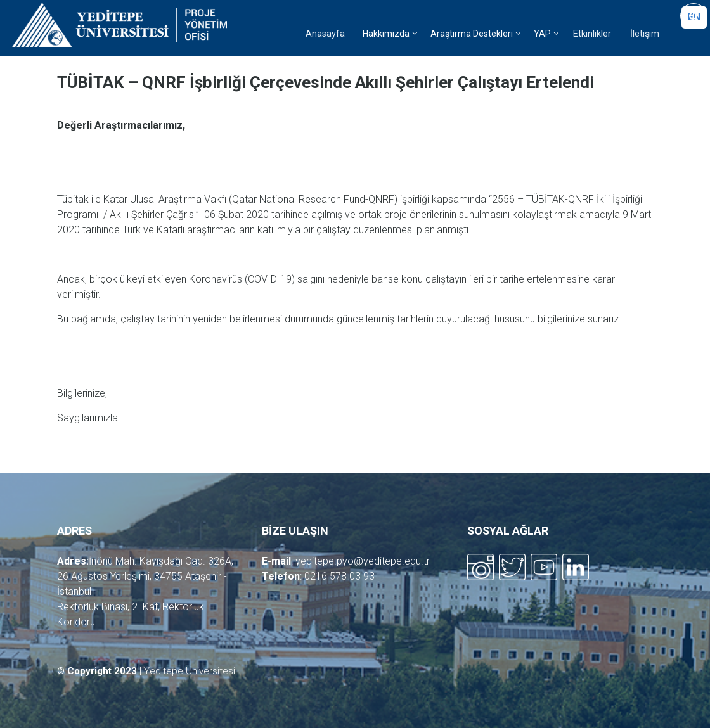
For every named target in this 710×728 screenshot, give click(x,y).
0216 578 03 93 (339, 576)
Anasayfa (325, 34)
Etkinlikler (592, 34)
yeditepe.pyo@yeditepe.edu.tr (363, 561)
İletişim (645, 34)
